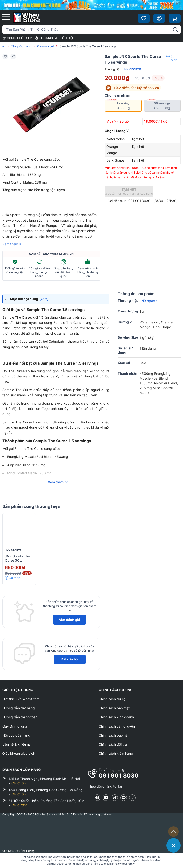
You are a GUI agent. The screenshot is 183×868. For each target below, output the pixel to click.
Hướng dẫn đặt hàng (19, 708)
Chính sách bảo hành (115, 735)
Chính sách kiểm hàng (116, 753)
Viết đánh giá (69, 620)
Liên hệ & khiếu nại (17, 744)
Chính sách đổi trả (113, 744)
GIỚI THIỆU (67, 38)
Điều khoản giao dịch (19, 753)
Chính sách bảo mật (114, 708)
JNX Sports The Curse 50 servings (17, 560)
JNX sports (132, 69)
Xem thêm (13, 244)
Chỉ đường (20, 783)
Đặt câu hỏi (70, 659)
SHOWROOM (46, 38)
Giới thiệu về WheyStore (21, 699)
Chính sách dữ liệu (113, 699)
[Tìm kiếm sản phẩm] (91, 30)
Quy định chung (15, 726)
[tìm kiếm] (175, 30)
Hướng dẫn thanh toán (20, 717)
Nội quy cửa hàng (16, 735)
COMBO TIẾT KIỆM (17, 38)
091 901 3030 (119, 776)
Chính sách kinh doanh (116, 717)
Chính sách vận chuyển (117, 726)
